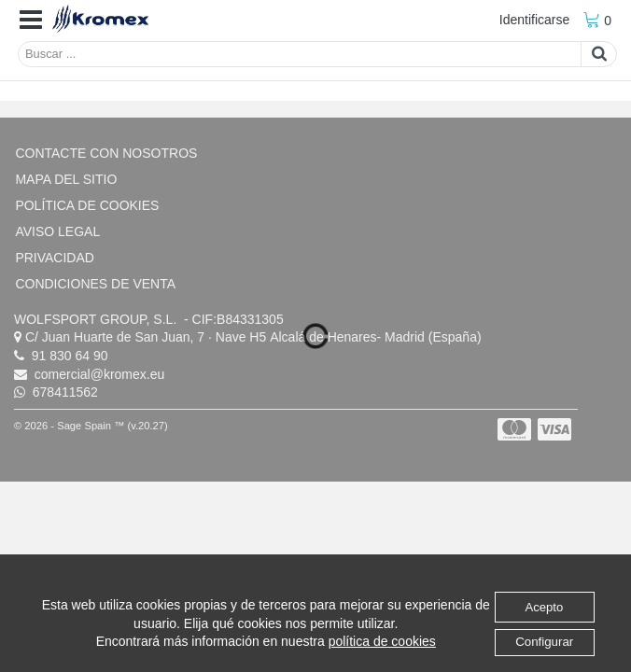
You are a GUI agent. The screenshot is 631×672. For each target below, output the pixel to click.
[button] (31, 21)
